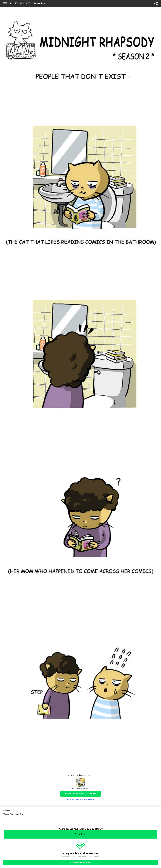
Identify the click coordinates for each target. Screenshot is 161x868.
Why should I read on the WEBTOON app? (81, 799)
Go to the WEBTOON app (80, 863)
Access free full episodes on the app (80, 794)
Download (80, 834)
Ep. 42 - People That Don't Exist (28, 4)
